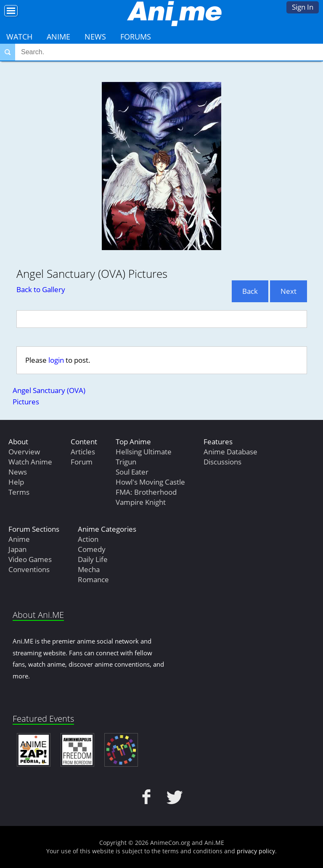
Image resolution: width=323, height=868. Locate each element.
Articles (83, 452)
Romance (93, 579)
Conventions (29, 569)
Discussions (222, 462)
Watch (19, 37)
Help (16, 482)
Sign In (303, 7)
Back (250, 291)
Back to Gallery (41, 289)
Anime (58, 37)
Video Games (30, 559)
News (95, 37)
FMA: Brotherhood (146, 492)
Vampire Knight (141, 502)
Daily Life (93, 559)
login (56, 360)
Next (289, 291)
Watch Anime (30, 462)
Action (88, 539)
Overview (24, 452)
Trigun (126, 462)
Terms (19, 492)
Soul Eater (132, 472)
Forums (136, 37)
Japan (17, 549)
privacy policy (256, 851)
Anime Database (230, 452)
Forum (82, 462)
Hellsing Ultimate (144, 452)
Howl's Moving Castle (150, 482)
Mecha (89, 569)
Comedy (92, 549)
